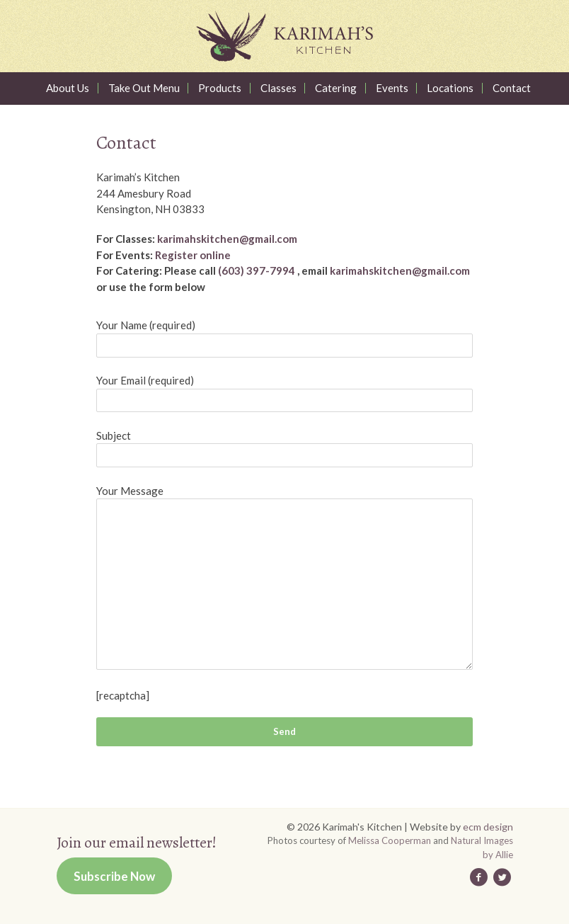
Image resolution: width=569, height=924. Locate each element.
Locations (450, 88)
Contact (512, 88)
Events (392, 88)
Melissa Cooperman (390, 840)
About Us (68, 88)
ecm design (488, 827)
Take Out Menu (144, 88)
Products (220, 88)
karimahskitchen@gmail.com (227, 239)
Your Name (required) (146, 325)
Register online (193, 255)
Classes (278, 88)
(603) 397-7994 (257, 270)
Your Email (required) (145, 380)
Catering (336, 88)
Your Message (130, 491)
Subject (114, 435)
